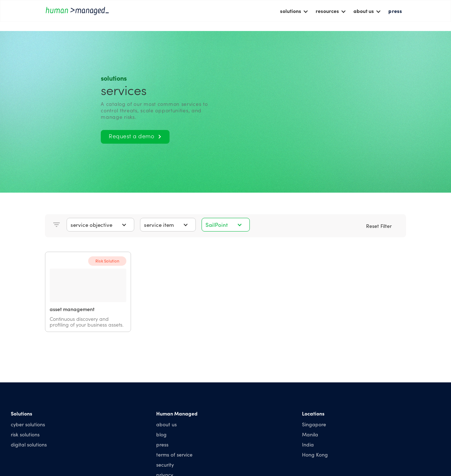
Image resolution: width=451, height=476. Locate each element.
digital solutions (29, 444)
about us (166, 424)
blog (161, 434)
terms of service (174, 454)
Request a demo (135, 136)
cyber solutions (28, 424)
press (395, 11)
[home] (77, 11)
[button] (294, 11)
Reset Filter (379, 226)
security (165, 464)
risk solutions (25, 434)
